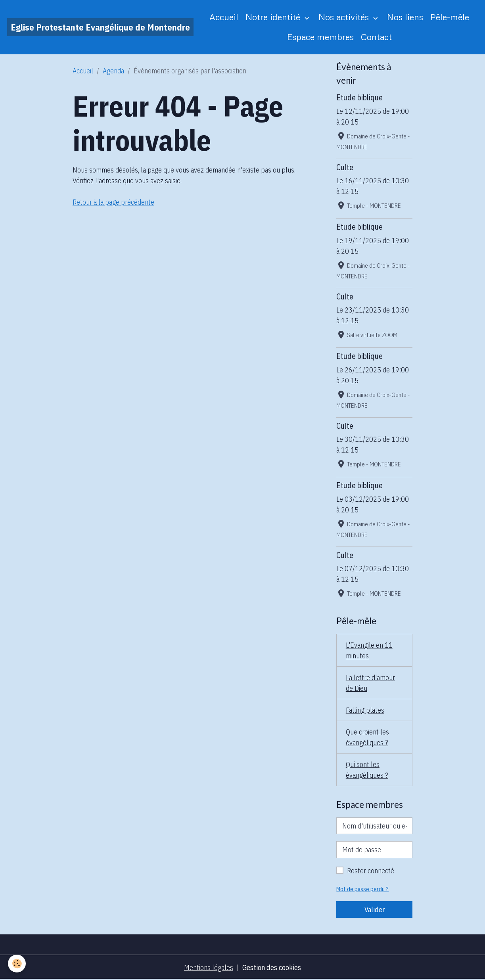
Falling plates (365, 710)
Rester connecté (371, 871)
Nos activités (345, 17)
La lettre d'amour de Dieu (370, 683)
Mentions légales (209, 968)
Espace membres (320, 37)
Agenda (113, 71)
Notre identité (274, 17)
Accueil (224, 17)
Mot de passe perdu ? (362, 889)
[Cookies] (17, 964)
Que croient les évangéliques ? (367, 737)
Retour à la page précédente (113, 202)
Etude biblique (359, 97)
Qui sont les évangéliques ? (367, 770)
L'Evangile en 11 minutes (369, 650)
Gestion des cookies (272, 968)
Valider (375, 910)
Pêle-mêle (450, 17)
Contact (376, 37)
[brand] (100, 27)
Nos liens (405, 17)
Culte (345, 167)
